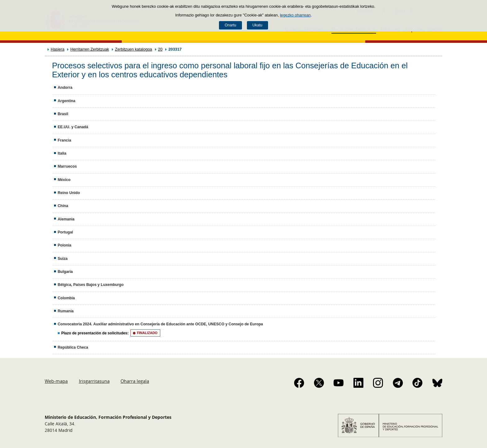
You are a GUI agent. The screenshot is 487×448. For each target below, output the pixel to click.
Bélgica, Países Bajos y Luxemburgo (91, 285)
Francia (64, 140)
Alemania (66, 219)
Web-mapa (56, 381)
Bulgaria (65, 272)
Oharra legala (135, 381)
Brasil (63, 114)
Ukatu (257, 25)
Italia (62, 153)
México (64, 180)
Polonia (65, 245)
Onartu (230, 25)
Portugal (65, 232)
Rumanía (66, 311)
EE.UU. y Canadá (73, 127)
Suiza (63, 259)
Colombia (66, 298)
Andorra (65, 88)
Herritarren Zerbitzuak (89, 49)
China (63, 206)
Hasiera (57, 49)
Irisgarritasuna (94, 381)
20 (160, 49)
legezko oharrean (295, 15)
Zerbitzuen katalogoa (134, 49)
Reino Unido (69, 193)
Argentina (67, 101)
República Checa (73, 347)
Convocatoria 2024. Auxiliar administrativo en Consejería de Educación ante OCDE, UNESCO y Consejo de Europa (160, 324)
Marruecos (67, 166)
